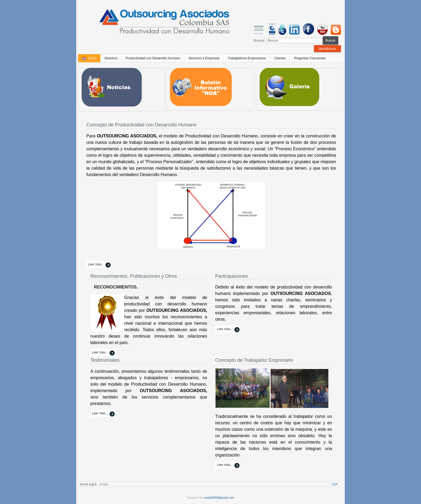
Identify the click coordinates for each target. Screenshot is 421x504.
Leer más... (96, 264)
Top (335, 484)
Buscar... (261, 40)
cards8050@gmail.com (219, 498)
